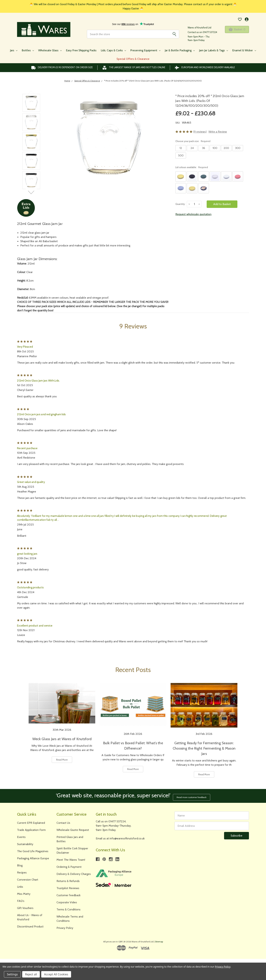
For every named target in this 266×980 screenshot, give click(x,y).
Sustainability (25, 843)
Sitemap (159, 940)
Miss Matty (24, 893)
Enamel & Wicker (244, 50)
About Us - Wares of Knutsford (30, 916)
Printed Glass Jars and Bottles (70, 838)
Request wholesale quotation (193, 214)
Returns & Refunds (68, 880)
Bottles (28, 50)
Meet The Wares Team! (71, 859)
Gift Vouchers (25, 907)
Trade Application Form (31, 829)
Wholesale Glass (50, 50)
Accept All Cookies (56, 974)
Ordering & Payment (69, 866)
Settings (12, 974)
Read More (62, 760)
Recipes (22, 871)
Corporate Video (67, 901)
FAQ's (21, 900)
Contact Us (63, 822)
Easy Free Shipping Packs (81, 50)
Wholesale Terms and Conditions (70, 918)
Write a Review (218, 132)
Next (31, 192)
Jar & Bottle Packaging (180, 50)
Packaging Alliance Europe (33, 857)
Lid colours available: (192, 167)
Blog (20, 864)
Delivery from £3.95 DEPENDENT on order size (62, 68)
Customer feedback (68, 894)
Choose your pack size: (193, 141)
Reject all (31, 974)
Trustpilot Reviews (68, 887)
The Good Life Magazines (33, 850)
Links (20, 886)
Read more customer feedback (193, 796)
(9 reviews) (200, 132)
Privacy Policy (65, 927)
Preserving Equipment (145, 50)
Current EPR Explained (31, 822)
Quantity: (180, 204)
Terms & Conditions (68, 908)
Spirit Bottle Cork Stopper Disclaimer (72, 849)
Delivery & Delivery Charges (74, 873)
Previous (31, 92)
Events (21, 836)
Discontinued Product (30, 925)
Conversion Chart (28, 879)
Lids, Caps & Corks (113, 50)
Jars (14, 50)
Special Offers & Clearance (133, 59)
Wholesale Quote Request (73, 829)
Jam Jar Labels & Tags (213, 50)
